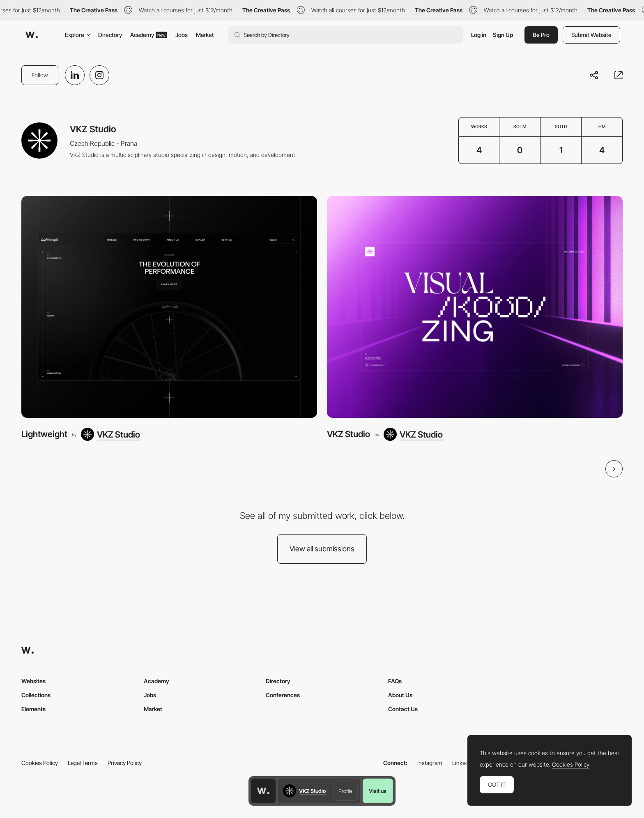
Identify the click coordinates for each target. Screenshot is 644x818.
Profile (345, 791)
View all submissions (322, 549)
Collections (36, 695)
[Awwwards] (32, 35)
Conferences (283, 695)
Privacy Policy (125, 763)
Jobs (182, 35)
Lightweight (44, 434)
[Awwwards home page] (263, 791)
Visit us (378, 791)
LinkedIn (463, 763)
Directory (110, 35)
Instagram (430, 763)
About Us (400, 695)
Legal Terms (83, 763)
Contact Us (403, 709)
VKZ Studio (348, 434)
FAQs (395, 681)
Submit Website (591, 35)
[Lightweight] (169, 307)
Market (205, 35)
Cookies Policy (40, 763)
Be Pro (541, 35)
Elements (33, 709)
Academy (149, 35)
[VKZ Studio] (110, 434)
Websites (33, 681)
